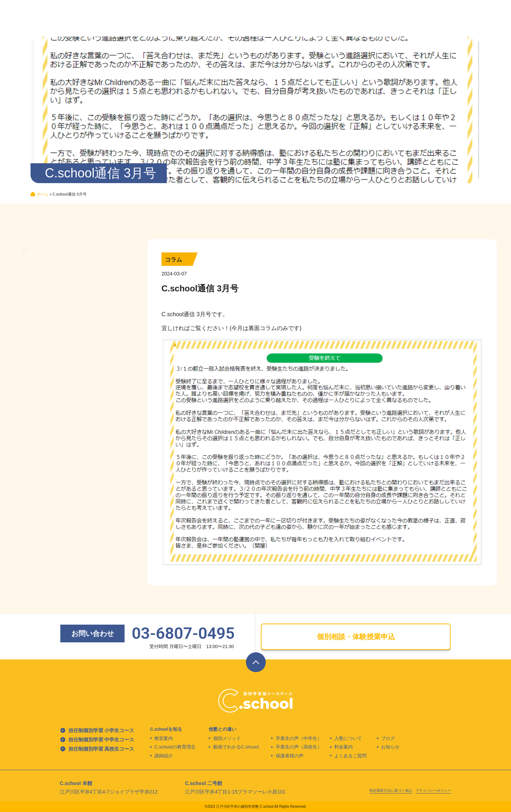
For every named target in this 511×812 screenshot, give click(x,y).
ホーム (43, 194)
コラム (174, 260)
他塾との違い (222, 729)
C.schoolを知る (166, 729)
